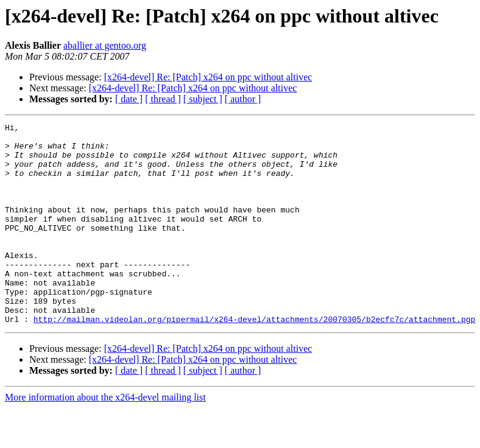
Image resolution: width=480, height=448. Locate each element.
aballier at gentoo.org (105, 45)
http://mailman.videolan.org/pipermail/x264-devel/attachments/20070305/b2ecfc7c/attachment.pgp (254, 359)
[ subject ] (203, 99)
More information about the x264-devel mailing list (105, 437)
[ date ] (129, 99)
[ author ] (243, 99)
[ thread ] (163, 99)
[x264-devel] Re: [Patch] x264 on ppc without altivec (208, 77)
